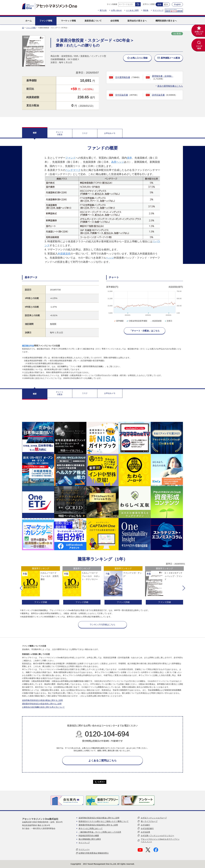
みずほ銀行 (145, 825)
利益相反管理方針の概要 (89, 836)
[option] (41, 586)
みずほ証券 (145, 832)
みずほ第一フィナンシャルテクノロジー (157, 836)
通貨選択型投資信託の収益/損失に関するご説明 (42, 704)
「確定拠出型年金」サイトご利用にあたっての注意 (100, 832)
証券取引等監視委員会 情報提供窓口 (94, 853)
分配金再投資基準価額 (137, 321)
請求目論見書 (158, 95)
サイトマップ (158, 10)
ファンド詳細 (41, 602)
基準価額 (119, 321)
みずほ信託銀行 (147, 828)
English (177, 4)
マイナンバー (84, 849)
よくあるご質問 (132, 10)
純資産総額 (156, 321)
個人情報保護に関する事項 (90, 839)
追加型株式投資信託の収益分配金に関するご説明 (42, 700)
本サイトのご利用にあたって (91, 828)
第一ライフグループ (149, 821)
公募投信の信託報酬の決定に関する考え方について (43, 707)
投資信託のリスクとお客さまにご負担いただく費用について (104, 821)
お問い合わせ (116, 10)
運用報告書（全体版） (163, 76)
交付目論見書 (122, 95)
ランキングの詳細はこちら (102, 624)
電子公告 (103, 10)
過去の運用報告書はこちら (170, 86)
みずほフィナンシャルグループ (154, 818)
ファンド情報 (31, 28)
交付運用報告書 (123, 77)
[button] (21, 588)
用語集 (146, 10)
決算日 (168, 321)
